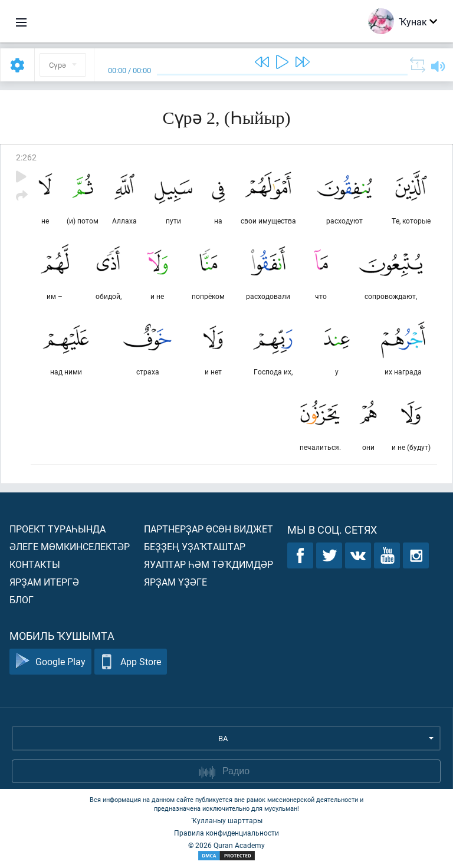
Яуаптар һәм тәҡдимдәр (209, 564)
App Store (131, 662)
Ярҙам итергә (44, 582)
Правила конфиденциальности (226, 833)
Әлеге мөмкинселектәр (70, 546)
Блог (22, 599)
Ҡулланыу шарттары (227, 820)
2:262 (26, 157)
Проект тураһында (58, 529)
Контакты (35, 564)
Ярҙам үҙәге (175, 582)
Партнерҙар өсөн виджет (209, 529)
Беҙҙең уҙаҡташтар (195, 546)
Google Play (50, 662)
